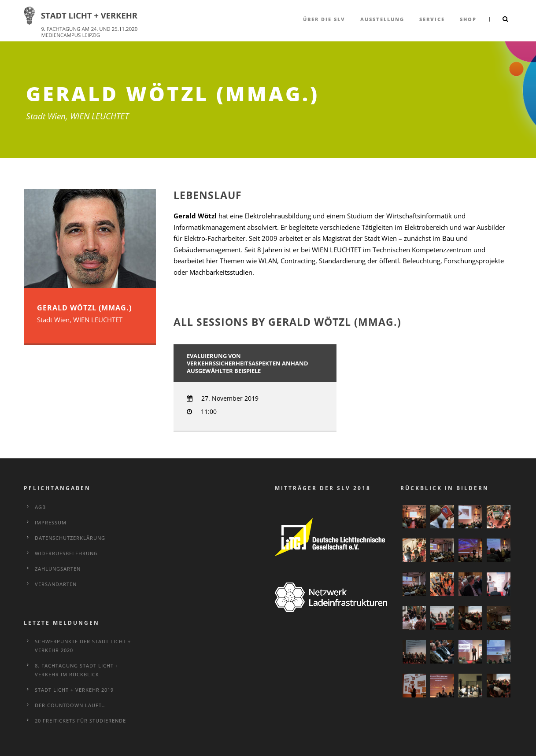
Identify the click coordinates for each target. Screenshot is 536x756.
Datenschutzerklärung (70, 538)
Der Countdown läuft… (70, 705)
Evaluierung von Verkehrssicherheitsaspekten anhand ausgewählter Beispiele (248, 363)
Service (432, 19)
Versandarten (56, 584)
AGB (40, 507)
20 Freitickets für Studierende (80, 721)
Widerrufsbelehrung (66, 553)
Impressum (51, 522)
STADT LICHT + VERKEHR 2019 (74, 690)
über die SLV (324, 19)
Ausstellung (382, 19)
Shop (468, 19)
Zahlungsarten (58, 569)
